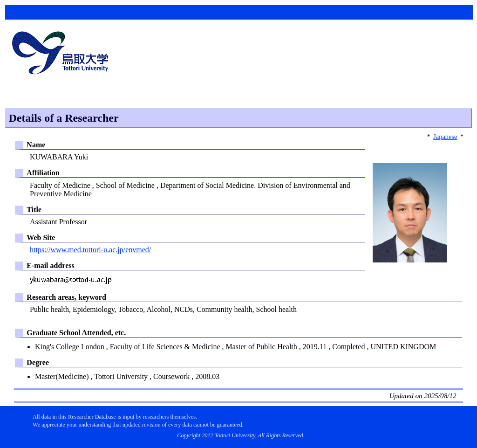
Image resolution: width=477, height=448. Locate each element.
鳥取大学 (63, 54)
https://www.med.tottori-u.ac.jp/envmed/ (90, 250)
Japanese (445, 137)
